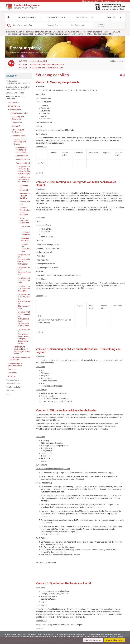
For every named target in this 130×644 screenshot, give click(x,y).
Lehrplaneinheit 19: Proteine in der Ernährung (53, 34)
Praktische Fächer (13, 384)
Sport (8, 394)
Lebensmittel (17, 123)
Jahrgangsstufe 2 (26, 34)
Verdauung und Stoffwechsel (18, 131)
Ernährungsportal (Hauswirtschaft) (15, 364)
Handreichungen (93, 32)
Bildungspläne (106, 1)
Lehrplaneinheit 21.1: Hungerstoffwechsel (24, 271)
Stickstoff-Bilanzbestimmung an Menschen (25, 211)
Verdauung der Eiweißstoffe (24, 188)
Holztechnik (13, 373)
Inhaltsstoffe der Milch (38, 61)
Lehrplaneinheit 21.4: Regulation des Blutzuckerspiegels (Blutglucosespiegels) (24, 301)
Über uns (111, 17)
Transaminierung (25, 203)
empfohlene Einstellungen (114, 640)
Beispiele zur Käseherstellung (26, 248)
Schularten (10, 391)
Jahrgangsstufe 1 (23, 159)
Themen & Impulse (55, 17)
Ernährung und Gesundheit (18, 118)
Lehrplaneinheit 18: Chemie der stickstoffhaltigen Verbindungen (24, 170)
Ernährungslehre (59, 32)
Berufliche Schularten (15, 387)
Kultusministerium (119, 1)
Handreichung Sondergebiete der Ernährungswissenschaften (22, 350)
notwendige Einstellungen (92, 640)
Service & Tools (83, 17)
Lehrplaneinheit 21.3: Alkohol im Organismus (24, 289)
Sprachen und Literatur (15, 93)
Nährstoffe (16, 126)
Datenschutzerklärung (11, 637)
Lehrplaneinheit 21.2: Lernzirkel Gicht (24, 280)
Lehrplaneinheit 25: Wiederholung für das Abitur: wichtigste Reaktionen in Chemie (24, 336)
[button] (9, 17)
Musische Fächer (13, 380)
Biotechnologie (14, 106)
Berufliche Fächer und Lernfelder (39, 32)
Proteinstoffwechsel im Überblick (25, 196)
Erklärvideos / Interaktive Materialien (20, 359)
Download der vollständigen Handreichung (21, 150)
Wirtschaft (12, 376)
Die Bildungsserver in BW (91, 1)
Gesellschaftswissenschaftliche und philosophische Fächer (18, 88)
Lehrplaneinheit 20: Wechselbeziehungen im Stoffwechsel (24, 259)
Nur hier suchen (101, 25)
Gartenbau (12, 369)
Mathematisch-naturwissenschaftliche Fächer (18, 82)
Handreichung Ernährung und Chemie (20, 142)
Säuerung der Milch (25, 239)
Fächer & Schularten (27, 17)
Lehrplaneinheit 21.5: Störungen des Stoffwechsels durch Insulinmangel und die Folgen (24, 319)
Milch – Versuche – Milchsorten (84, 34)
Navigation (12, 76)
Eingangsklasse (22, 156)
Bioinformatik (13, 102)
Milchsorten (26, 228)
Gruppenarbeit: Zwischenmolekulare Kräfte (47, 64)
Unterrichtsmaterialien (76, 32)
